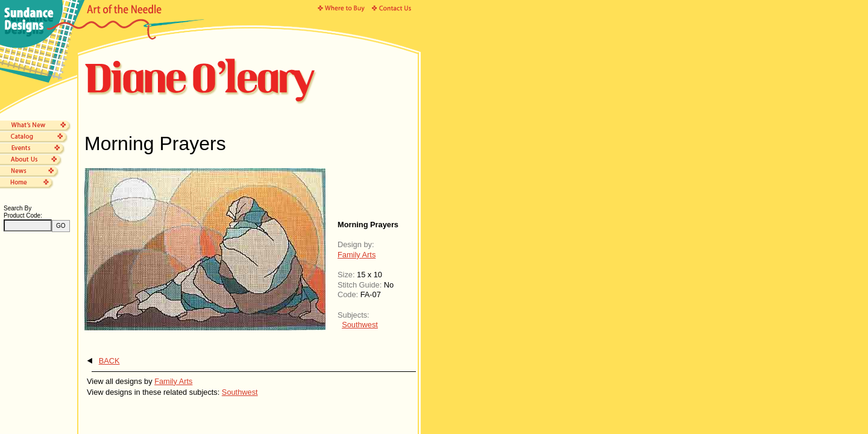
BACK (109, 361)
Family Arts (357, 255)
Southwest (360, 325)
